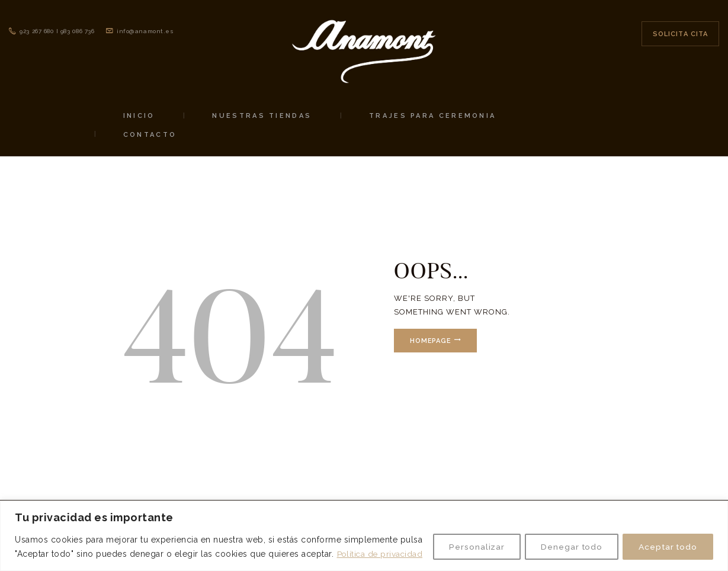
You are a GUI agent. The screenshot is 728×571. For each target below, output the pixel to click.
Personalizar (465, 540)
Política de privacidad (94, 554)
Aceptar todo (666, 540)
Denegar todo (564, 540)
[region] (364, 529)
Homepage (432, 341)
